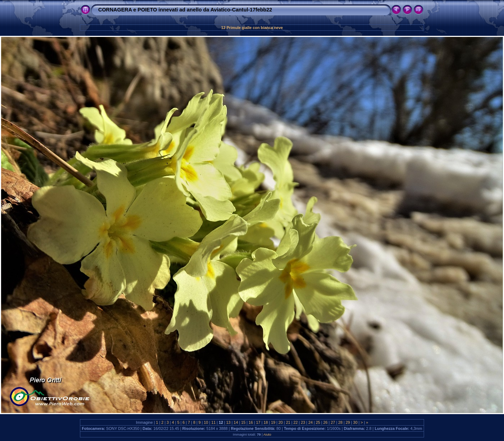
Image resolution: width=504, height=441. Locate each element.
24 (310, 422)
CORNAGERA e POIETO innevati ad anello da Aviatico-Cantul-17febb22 (185, 10)
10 (206, 422)
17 (258, 422)
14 (236, 422)
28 (340, 422)
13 (228, 422)
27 (333, 422)
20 (281, 422)
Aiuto (267, 434)
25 (318, 422)
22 (296, 422)
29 (348, 422)
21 (288, 422)
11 (213, 422)
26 (325, 422)
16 (251, 422)
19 (273, 422)
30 (355, 422)
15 (243, 422)
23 (303, 422)
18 (266, 422)
